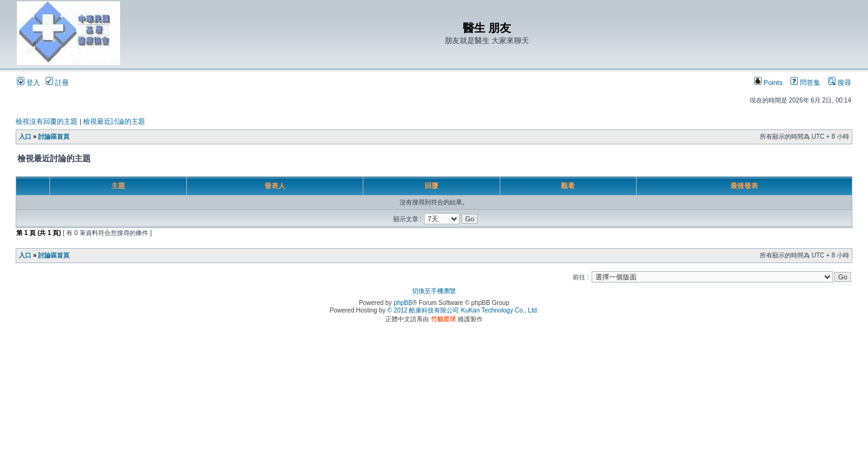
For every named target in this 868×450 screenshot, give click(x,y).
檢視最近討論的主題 (114, 121)
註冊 (57, 82)
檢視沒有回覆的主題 (47, 121)
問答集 (805, 82)
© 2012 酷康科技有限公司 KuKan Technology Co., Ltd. (463, 310)
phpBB (403, 303)
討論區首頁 (54, 137)
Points (769, 82)
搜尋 (840, 82)
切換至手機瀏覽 (434, 291)
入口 (25, 137)
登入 (28, 82)
